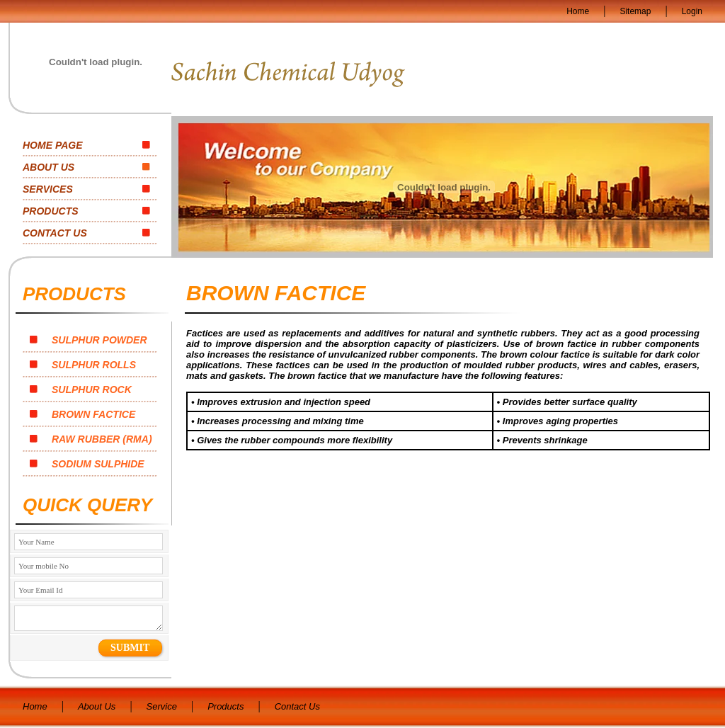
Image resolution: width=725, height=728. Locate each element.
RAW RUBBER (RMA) (91, 439)
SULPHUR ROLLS (83, 365)
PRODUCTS (51, 211)
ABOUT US (48, 167)
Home (578, 11)
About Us (97, 706)
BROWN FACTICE (82, 414)
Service (162, 706)
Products (226, 706)
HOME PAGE (53, 145)
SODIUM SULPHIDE (87, 464)
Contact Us (297, 706)
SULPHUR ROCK (81, 389)
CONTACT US (55, 233)
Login (692, 11)
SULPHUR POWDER (89, 340)
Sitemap (635, 11)
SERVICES (48, 189)
